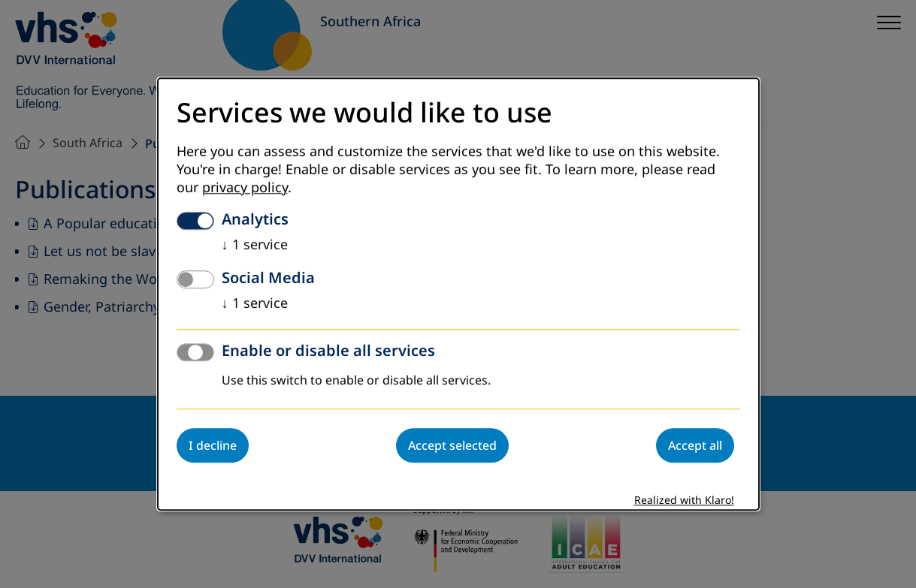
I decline (213, 445)
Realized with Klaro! (684, 501)
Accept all (695, 445)
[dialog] (458, 294)
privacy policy (245, 188)
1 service (255, 245)
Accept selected (452, 445)
